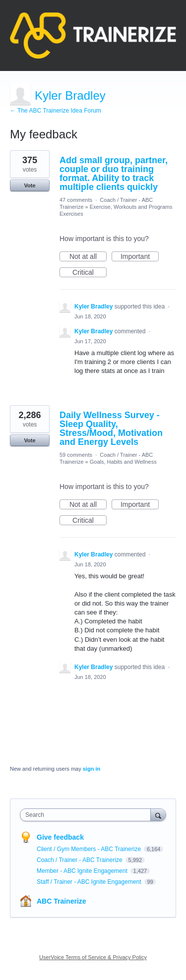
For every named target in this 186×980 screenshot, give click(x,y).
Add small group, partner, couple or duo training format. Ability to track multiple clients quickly (114, 174)
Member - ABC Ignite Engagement (83, 871)
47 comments (76, 200)
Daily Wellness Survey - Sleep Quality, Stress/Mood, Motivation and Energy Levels (111, 429)
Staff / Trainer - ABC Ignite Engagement (90, 882)
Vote (30, 185)
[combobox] (88, 815)
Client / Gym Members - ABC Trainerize (90, 849)
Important (140, 257)
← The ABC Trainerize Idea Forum (56, 111)
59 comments (76, 455)
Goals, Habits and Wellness (123, 462)
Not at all (88, 257)
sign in (92, 769)
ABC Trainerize (62, 901)
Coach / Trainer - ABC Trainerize (80, 860)
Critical (90, 273)
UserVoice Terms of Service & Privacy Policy (93, 957)
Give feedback (60, 837)
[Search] (158, 815)
